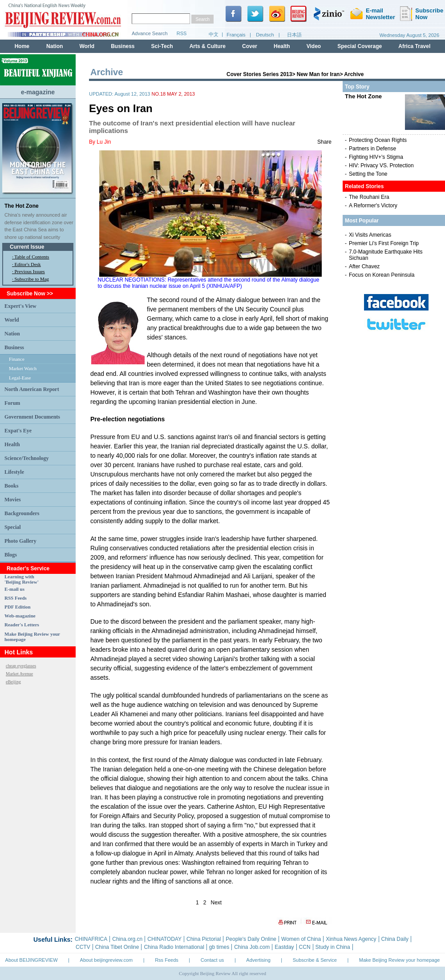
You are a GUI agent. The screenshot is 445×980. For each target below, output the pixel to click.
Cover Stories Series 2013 (259, 74)
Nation (12, 334)
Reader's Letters (22, 625)
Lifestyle (14, 472)
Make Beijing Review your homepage (400, 960)
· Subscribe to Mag (30, 279)
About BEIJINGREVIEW (32, 960)
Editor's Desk (28, 264)
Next (216, 903)
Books (11, 486)
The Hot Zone (22, 206)
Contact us (212, 960)
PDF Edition (18, 607)
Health (12, 444)
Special (13, 527)
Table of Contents (32, 257)
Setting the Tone (368, 174)
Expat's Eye (18, 431)
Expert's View (20, 306)
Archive (354, 74)
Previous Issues (30, 271)
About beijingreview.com (107, 960)
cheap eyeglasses (21, 666)
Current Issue (27, 247)
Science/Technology (27, 458)
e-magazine (38, 92)
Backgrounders (22, 513)
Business (14, 347)
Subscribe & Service (315, 960)
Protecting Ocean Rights (378, 140)
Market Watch (23, 368)
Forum (12, 403)
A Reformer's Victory (373, 206)
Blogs (11, 555)
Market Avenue (19, 674)
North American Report (32, 389)
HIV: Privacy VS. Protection (381, 165)
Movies (13, 500)
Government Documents (32, 417)
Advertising (258, 960)
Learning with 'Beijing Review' (22, 579)
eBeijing (13, 682)
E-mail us (14, 589)
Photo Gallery (20, 541)
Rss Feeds (167, 960)
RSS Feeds (16, 598)
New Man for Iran (318, 74)
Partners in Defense (372, 149)
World (12, 320)
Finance (17, 359)
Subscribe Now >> (30, 294)
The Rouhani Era (369, 197)
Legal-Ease (20, 378)
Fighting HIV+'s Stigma (376, 157)
